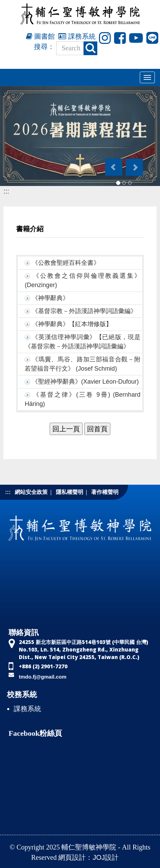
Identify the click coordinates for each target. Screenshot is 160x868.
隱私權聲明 (70, 492)
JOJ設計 (106, 857)
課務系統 (77, 36)
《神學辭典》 (50, 298)
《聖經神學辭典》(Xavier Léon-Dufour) (85, 382)
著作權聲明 (105, 492)
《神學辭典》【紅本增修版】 (72, 324)
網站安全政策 (31, 492)
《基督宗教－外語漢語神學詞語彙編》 (84, 311)
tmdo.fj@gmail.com (43, 677)
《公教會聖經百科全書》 (66, 263)
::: (6, 191)
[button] (113, 164)
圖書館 (41, 36)
